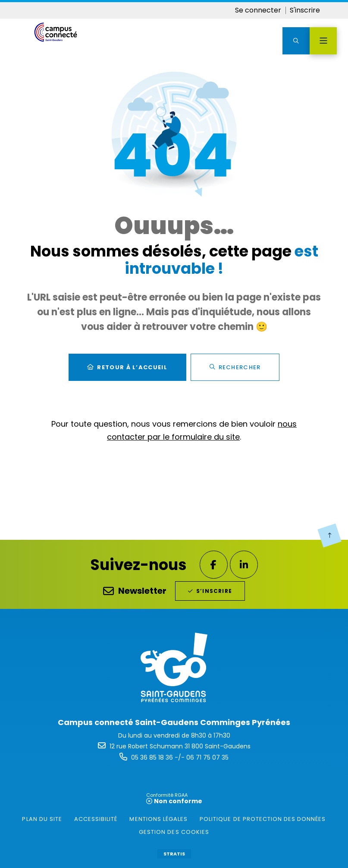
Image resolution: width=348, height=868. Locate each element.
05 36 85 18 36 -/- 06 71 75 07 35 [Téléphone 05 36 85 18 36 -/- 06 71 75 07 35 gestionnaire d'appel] (180, 757)
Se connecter (258, 10)
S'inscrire (305, 10)
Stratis (174, 854)
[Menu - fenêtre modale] (323, 41)
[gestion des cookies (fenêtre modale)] (174, 832)
